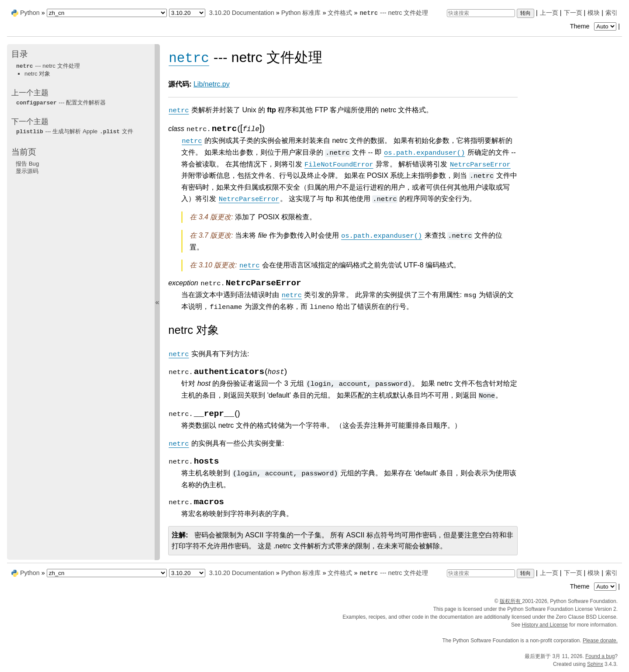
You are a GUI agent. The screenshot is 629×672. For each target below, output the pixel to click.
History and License (545, 625)
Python (30, 13)
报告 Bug (27, 164)
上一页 (549, 13)
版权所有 (511, 601)
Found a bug (600, 656)
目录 (20, 54)
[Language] (107, 13)
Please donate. (600, 641)
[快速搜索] (481, 13)
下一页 (573, 13)
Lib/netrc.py (212, 84)
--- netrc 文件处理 (394, 13)
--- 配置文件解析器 (61, 102)
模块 (594, 13)
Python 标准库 (301, 13)
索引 (612, 13)
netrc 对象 (37, 74)
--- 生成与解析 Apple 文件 (74, 131)
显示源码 (27, 171)
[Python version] (187, 13)
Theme (594, 26)
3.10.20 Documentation (242, 13)
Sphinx (595, 664)
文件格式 (340, 13)
